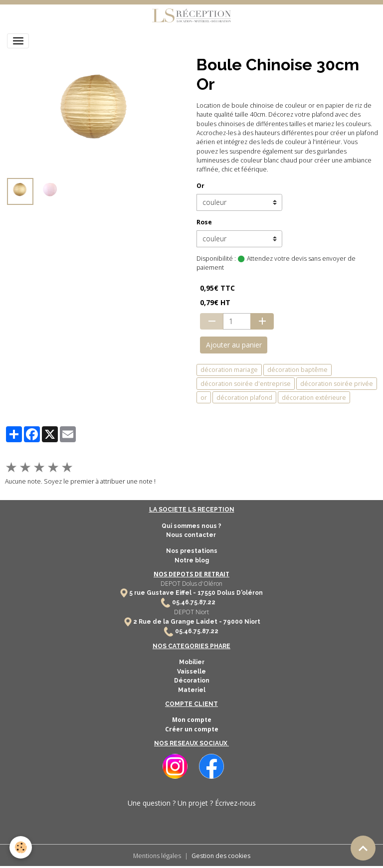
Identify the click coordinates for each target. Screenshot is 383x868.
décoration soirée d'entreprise (246, 384)
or (204, 398)
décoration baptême (297, 370)
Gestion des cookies (221, 856)
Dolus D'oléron (239, 593)
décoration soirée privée (337, 384)
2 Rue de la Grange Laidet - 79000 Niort (197, 622)
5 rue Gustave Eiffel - (163, 593)
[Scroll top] (363, 848)
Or (200, 186)
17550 (206, 593)
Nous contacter (192, 535)
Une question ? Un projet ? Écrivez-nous (192, 803)
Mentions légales (157, 856)
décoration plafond (244, 398)
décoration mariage (229, 370)
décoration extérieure (314, 398)
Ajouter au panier (234, 345)
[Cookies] (21, 847)
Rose (204, 222)
